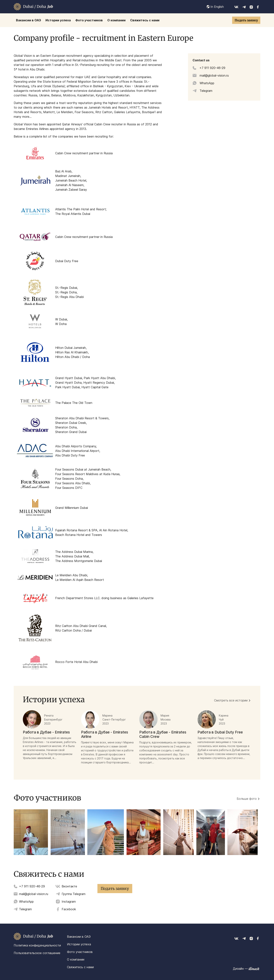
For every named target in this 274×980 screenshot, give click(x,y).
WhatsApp (26, 902)
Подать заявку (246, 20)
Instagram (69, 902)
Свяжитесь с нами (80, 967)
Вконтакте (69, 886)
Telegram (25, 909)
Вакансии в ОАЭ (79, 937)
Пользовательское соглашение (37, 953)
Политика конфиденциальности (37, 945)
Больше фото (247, 799)
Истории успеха (79, 944)
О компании (76, 959)
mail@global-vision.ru (34, 894)
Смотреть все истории (231, 700)
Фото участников (80, 952)
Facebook (69, 909)
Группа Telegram (74, 894)
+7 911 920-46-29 (32, 886)
